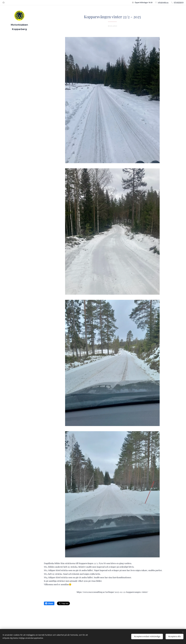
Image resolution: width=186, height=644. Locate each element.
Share (49, 603)
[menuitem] (19, 316)
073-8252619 (179, 2)
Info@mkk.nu (163, 2)
